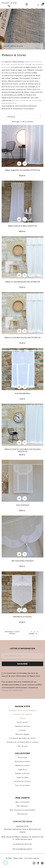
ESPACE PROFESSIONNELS (22, 710)
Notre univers (22, 722)
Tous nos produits (22, 785)
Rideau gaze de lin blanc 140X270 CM (23, 226)
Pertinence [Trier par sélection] (24, 116)
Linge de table (23, 777)
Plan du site (22, 746)
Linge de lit (23, 769)
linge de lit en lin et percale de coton (25, 100)
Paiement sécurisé (23, 726)
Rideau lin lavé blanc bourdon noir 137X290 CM (22, 338)
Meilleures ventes (22, 765)
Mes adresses (22, 806)
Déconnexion (23, 814)
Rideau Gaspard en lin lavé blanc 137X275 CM (22, 170)
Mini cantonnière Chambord (23, 561)
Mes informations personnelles (23, 810)
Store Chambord (23, 505)
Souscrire (22, 664)
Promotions (23, 757)
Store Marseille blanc (23, 393)
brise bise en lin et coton (20, 64)
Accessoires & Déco (23, 781)
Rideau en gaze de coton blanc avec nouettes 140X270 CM (23, 449)
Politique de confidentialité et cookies (23, 742)
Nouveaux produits (23, 761)
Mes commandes (23, 802)
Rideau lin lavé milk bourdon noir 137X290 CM (23, 282)
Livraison (22, 730)
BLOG (23, 718)
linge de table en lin (9, 103)
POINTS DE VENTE (23, 714)
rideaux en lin (29, 62)
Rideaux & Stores (22, 773)
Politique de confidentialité (12, 690)
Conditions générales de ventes (22, 738)
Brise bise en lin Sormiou (23, 617)
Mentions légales (22, 734)
